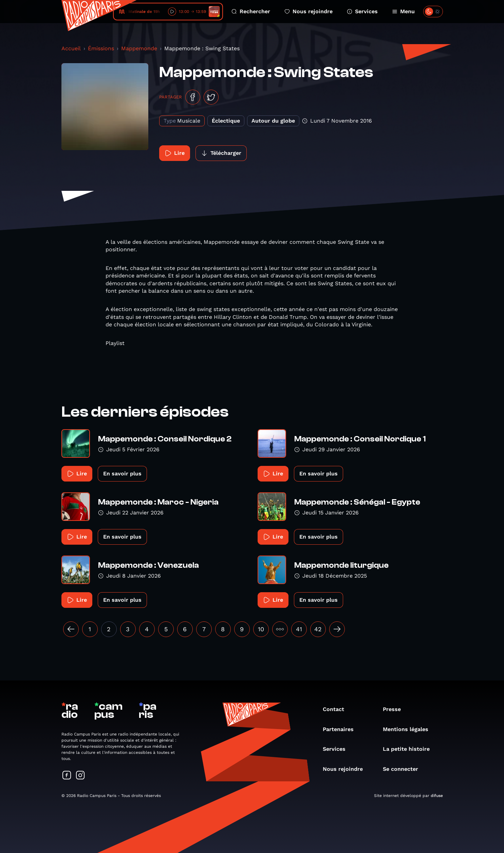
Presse (395, 709)
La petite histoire (410, 749)
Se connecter (404, 769)
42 (318, 629)
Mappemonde (139, 48)
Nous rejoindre (309, 11)
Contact (337, 709)
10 (261, 629)
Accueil (71, 48)
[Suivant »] (337, 629)
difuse (437, 796)
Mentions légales (409, 729)
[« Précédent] (71, 629)
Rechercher (251, 11)
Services (362, 11)
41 (299, 629)
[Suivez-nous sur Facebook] (67, 776)
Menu (403, 11)
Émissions (101, 48)
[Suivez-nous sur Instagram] (80, 776)
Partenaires (342, 729)
